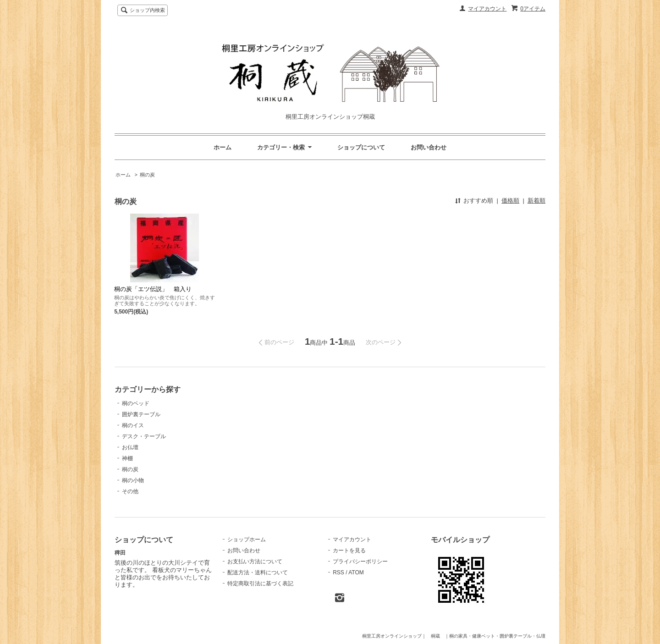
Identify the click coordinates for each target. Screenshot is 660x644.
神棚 (127, 458)
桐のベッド (136, 403)
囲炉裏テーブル (141, 414)
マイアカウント (487, 9)
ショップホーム (247, 539)
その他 (130, 491)
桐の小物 (133, 480)
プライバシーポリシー (360, 561)
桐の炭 (147, 175)
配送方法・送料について (258, 572)
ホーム (223, 147)
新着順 (536, 201)
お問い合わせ (429, 147)
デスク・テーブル (144, 436)
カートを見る (349, 550)
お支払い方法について (255, 561)
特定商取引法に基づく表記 (260, 583)
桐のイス (133, 425)
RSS (338, 572)
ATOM (356, 572)
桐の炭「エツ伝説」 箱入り (153, 289)
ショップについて (361, 147)
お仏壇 (130, 447)
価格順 (510, 201)
